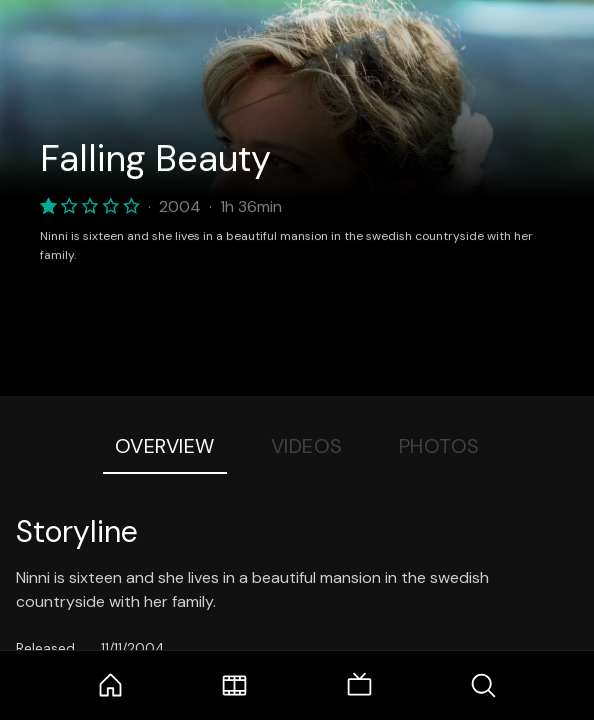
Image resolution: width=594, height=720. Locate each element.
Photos (439, 446)
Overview (165, 446)
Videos (307, 446)
